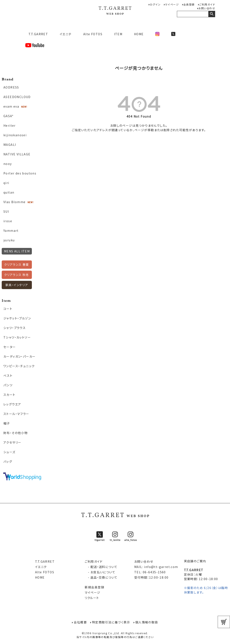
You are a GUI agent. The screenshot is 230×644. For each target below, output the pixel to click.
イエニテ (66, 34)
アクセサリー (12, 442)
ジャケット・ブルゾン (17, 318)
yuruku (9, 240)
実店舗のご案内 (195, 561)
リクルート (92, 598)
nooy (8, 164)
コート (8, 309)
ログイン (155, 4)
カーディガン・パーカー (19, 356)
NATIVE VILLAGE (17, 154)
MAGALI (10, 145)
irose (8, 221)
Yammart (11, 231)
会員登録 (189, 4)
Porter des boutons (20, 173)
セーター (10, 347)
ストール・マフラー (16, 414)
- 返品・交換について (101, 577)
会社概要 (80, 622)
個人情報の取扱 (147, 622)
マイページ (172, 4)
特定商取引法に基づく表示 (111, 622)
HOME (139, 34)
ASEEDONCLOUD (17, 97)
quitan (9, 192)
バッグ (8, 461)
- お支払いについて (100, 572)
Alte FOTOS (93, 34)
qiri (6, 183)
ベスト (8, 375)
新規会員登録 (95, 587)
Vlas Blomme (14, 202)
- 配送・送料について (101, 567)
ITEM (118, 34)
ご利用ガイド (207, 4)
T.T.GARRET (37, 34)
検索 (212, 14)
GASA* (8, 116)
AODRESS (11, 87)
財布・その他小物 (16, 433)
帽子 (7, 423)
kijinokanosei (15, 135)
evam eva (11, 106)
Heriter (10, 125)
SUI (6, 211)
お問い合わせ (207, 8)
